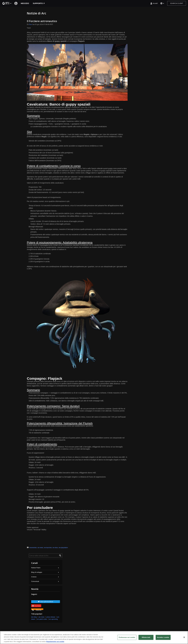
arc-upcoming (53, 619)
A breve (34, 577)
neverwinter (33, 548)
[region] (94, 638)
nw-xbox (55, 548)
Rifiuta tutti (146, 637)
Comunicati (35, 581)
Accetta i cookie (163, 637)
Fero (31, 24)
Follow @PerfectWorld (46, 602)
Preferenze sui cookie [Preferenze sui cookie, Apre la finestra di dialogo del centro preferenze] (127, 637)
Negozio (25, 3)
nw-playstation (63, 548)
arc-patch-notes (42, 619)
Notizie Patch (36, 568)
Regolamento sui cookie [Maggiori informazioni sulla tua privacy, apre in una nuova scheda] (55, 642)
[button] (7, 3)
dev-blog (34, 617)
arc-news (42, 617)
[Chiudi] (184, 637)
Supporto (39, 3)
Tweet (29, 28)
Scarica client (177, 3)
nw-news (40, 548)
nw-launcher (48, 548)
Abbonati (37, 610)
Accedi (154, 3)
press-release (51, 617)
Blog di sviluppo (37, 572)
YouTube (36, 606)
